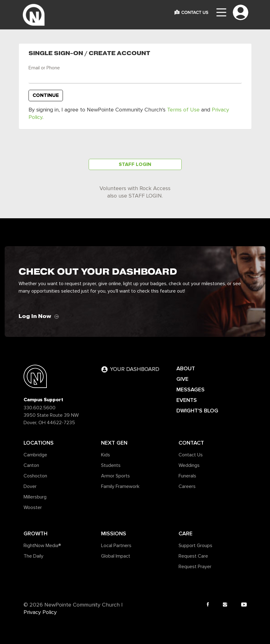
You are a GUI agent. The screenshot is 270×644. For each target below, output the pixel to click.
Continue (46, 95)
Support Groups (195, 546)
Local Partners (116, 546)
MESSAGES (190, 389)
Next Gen (114, 443)
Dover (30, 486)
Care (186, 533)
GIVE (182, 379)
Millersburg (35, 497)
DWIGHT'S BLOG (197, 411)
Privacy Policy (40, 612)
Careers (187, 486)
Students (111, 465)
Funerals (187, 476)
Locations (39, 443)
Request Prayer (195, 567)
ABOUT (186, 368)
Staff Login (135, 164)
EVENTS (187, 400)
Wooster (33, 507)
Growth (35, 533)
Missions (114, 533)
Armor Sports (115, 476)
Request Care (193, 556)
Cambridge (35, 455)
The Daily (33, 556)
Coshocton (35, 476)
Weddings (189, 465)
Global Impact (116, 556)
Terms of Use (183, 110)
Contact (191, 443)
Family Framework (120, 486)
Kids (106, 455)
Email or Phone (44, 68)
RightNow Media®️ (42, 546)
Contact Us (191, 455)
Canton (31, 465)
